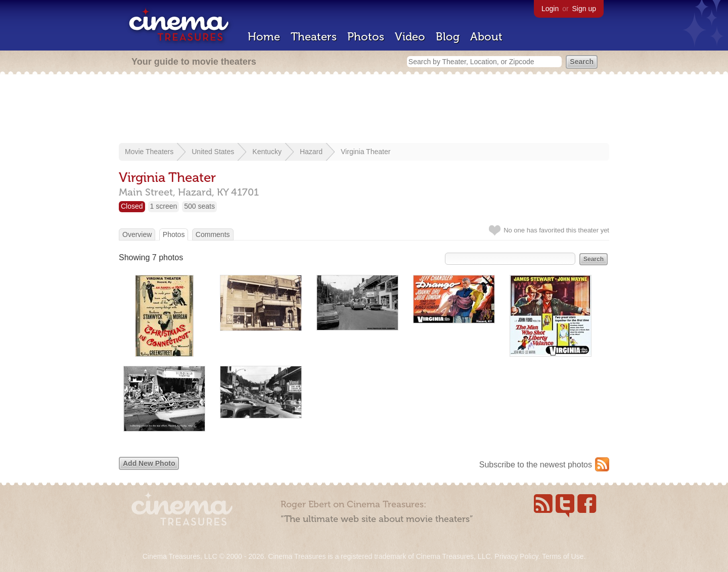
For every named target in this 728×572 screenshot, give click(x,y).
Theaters (314, 37)
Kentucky (267, 152)
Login (550, 9)
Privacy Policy (516, 556)
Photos (366, 37)
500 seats (199, 206)
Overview (137, 234)
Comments (213, 234)
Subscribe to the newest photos (536, 465)
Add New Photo (149, 463)
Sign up (584, 9)
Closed (132, 206)
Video (410, 37)
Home (264, 37)
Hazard (311, 152)
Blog (448, 37)
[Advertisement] (364, 110)
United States (213, 152)
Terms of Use (563, 556)
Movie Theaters (149, 152)
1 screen (164, 206)
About (486, 37)
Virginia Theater (366, 152)
